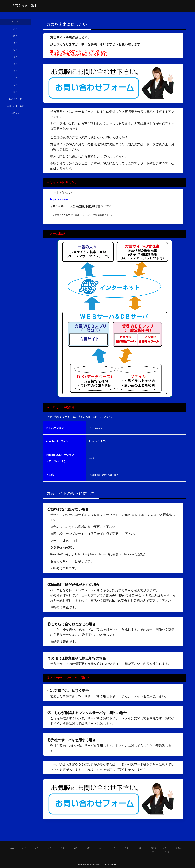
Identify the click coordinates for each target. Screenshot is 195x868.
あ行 (16, 29)
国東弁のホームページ (94, 864)
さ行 (16, 44)
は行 (16, 65)
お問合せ (16, 116)
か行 (16, 36)
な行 (16, 58)
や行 (16, 80)
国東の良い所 (15, 101)
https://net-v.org (61, 199)
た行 (16, 51)
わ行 (16, 94)
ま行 (16, 73)
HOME (16, 22)
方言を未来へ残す (16, 109)
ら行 (16, 87)
